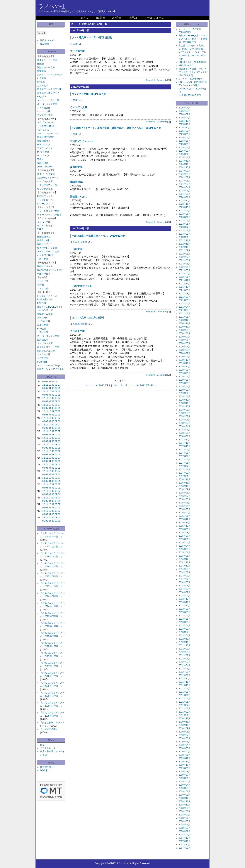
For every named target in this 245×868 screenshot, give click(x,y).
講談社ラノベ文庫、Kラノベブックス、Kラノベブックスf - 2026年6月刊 (193, 72)
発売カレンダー (48, 40)
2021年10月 (185, 287)
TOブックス (43, 130)
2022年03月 (185, 270)
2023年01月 (185, 237)
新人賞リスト (47, 767)
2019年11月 (185, 363)
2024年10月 (185, 167)
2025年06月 (185, 141)
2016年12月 (185, 479)
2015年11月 (185, 523)
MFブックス (43, 152)
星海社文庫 (43, 340)
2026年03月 (185, 111)
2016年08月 (185, 493)
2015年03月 (185, 549)
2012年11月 (185, 642)
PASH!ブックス (45, 196)
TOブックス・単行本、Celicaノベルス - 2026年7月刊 (192, 89)
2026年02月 (185, 114)
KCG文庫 (42, 329)
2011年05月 (185, 702)
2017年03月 (185, 469)
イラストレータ (48, 748)
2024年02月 (185, 194)
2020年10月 (185, 327)
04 (47, 382)
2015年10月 (185, 526)
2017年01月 (185, 476)
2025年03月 (185, 151)
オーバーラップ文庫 (47, 104)
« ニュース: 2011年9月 (98, 385)
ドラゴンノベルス (46, 122)
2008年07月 (185, 815)
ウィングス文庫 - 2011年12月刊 (89, 94)
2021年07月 (185, 297)
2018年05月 (185, 423)
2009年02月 (185, 791)
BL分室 (101, 18)
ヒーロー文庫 (44, 111)
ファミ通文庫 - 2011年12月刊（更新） (92, 38)
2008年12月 (185, 798)
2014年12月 (185, 559)
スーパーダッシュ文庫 (48, 336)
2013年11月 (185, 602)
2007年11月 (185, 841)
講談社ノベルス (45, 266)
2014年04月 (185, 586)
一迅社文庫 (43, 332)
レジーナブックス (46, 204)
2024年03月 (185, 191)
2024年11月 (185, 164)
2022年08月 (185, 254)
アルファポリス (45, 148)
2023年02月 (185, 234)
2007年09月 (185, 848)
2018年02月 (185, 433)
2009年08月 (185, 772)
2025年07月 (185, 138)
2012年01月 (185, 675)
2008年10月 (185, 805)
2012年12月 (185, 639)
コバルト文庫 (44, 321)
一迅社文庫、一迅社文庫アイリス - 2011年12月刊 (98, 236)
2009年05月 (185, 782)
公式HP (74, 44)
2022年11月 (185, 244)
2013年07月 (185, 616)
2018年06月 (185, 420)
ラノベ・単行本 (45, 226)
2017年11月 (185, 443)
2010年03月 (185, 748)
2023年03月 (185, 231)
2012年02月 (185, 672)
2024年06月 (185, 181)
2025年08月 (185, 134)
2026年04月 (185, 108)
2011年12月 (185, 679)
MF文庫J (41, 97)
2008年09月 (185, 808)
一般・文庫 (43, 259)
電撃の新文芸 (44, 141)
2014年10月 (185, 566)
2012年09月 (185, 649)
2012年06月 (185, 659)
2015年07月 (185, 536)
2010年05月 (185, 742)
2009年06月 (185, 778)
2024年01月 (185, 197)
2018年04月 (185, 426)
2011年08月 (185, 692)
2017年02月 (185, 473)
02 (53, 382)
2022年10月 (185, 247)
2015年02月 (185, 552)
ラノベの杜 (52, 6)
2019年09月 (185, 370)
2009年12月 (185, 758)
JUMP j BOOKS (45, 167)
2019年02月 (185, 393)
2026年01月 (185, 118)
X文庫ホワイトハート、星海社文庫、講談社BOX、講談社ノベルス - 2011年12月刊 (116, 128)
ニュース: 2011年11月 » (142, 385)
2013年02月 (185, 632)
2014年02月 (185, 592)
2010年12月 (185, 718)
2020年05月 (185, 343)
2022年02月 (185, 274)
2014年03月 (185, 589)
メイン (85, 18)
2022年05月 (185, 264)
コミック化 (43, 288)
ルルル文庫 (43, 325)
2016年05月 (185, 503)
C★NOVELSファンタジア (50, 270)
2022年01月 (185, 277)
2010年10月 (185, 725)
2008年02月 (185, 831)
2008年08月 (185, 811)
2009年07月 (185, 775)
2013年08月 (185, 612)
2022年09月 (185, 250)
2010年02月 (185, 752)
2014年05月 (185, 582)
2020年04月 (185, 347)
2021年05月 (185, 304)
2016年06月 (185, 499)
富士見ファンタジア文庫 (49, 89)
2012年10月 (185, 645)
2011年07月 (185, 695)
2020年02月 (185, 353)
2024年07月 (185, 177)
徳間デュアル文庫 (46, 351)
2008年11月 (185, 801)
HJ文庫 (41, 64)
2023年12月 (185, 201)
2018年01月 (185, 436)
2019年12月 (185, 360)
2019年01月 (185, 396)
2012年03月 (185, 669)
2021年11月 (185, 284)
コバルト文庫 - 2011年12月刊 (88, 318)
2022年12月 (185, 240)
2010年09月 (185, 728)
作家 (42, 745)
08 (56, 385)
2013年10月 (185, 606)
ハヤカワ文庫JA (45, 255)
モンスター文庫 (45, 115)
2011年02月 (185, 712)
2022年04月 (185, 267)
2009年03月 (185, 788)
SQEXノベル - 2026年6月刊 (192, 62)
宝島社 (40, 159)
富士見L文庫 (43, 240)
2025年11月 (185, 124)
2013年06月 (185, 619)
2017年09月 (185, 450)
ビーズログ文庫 (45, 181)
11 (47, 385)
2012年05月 (185, 662)
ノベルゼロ (43, 318)
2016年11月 (185, 483)
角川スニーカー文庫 (47, 60)
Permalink (151, 80)
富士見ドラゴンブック (48, 93)
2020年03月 (185, 350)
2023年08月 (185, 214)
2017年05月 (185, 463)
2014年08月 (185, 572)
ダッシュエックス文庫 (48, 100)
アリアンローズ (45, 200)
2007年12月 (185, 838)
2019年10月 (185, 367)
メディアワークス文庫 (48, 252)
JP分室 (117, 18)
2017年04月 (185, 466)
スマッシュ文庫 (45, 343)
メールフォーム (154, 18)
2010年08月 (185, 732)
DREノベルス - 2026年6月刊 (193, 82)
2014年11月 (185, 562)
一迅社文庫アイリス (47, 185)
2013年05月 (185, 622)
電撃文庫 (42, 71)
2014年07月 (185, 576)
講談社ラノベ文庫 (46, 67)
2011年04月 (185, 705)
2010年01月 (185, 755)
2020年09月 (185, 330)
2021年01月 (185, 317)
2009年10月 (185, 765)
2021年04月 (185, 307)
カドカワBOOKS (46, 126)
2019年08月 (185, 373)
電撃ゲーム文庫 (45, 314)
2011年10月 (185, 685)
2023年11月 (185, 204)
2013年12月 (185, 599)
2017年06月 (185, 460)
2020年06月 (185, 340)
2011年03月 (185, 708)
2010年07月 (185, 735)
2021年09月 (185, 290)
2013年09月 (185, 609)
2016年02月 (185, 513)
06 (44, 388)
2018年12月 (185, 400)
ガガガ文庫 (43, 86)
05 (44, 382)
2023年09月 (185, 211)
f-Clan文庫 (42, 362)
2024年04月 (185, 187)
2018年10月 (185, 406)
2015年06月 (185, 539)
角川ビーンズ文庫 (46, 174)
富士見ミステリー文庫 (48, 347)
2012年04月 (185, 665)
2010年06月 (185, 738)
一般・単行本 (44, 274)
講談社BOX (43, 163)
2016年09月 (185, 489)
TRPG (40, 229)
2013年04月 (185, 626)
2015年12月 (185, 519)
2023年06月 (185, 221)
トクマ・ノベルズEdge (49, 365)
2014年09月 (185, 569)
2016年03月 (185, 509)
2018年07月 (185, 416)
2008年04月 (185, 825)
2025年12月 (185, 121)
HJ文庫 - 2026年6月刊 (190, 95)
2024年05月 (185, 184)
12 (44, 385)
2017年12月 (185, 440)
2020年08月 (185, 333)
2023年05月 (185, 224)
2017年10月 (185, 446)
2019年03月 (185, 390)
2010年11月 (185, 722)
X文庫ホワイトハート (48, 178)
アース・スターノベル (48, 134)
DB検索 (44, 770)
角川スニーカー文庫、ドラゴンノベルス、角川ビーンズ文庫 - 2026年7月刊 (193, 39)
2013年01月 (185, 635)
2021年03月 (185, 310)
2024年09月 (185, 171)
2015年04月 (185, 546)
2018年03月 (185, 430)
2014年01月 (185, 596)
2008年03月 (185, 828)
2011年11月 (185, 682)
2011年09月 (185, 689)
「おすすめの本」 (49, 729)
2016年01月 (185, 516)
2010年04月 (185, 745)
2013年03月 (185, 629)
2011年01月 (185, 715)
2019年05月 (185, 383)
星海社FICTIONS (46, 137)
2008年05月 (185, 821)
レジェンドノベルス (47, 296)
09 (53, 385)
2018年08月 (185, 413)
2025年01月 (185, 157)
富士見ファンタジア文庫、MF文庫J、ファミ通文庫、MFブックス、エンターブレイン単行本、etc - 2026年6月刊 (192, 52)
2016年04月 (185, 506)
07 (59, 385)
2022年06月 (185, 260)
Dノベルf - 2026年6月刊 (190, 79)
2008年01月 (185, 835)
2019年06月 (185, 380)
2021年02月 (185, 313)
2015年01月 (185, 556)
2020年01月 (185, 357)
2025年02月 (185, 154)
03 (50, 382)
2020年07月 (185, 337)
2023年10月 (185, 207)
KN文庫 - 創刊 (186, 65)
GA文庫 (41, 82)
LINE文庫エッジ (45, 299)
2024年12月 (185, 161)
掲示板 (133, 18)
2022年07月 (185, 257)
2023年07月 (185, 217)
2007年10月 (185, 845)
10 (50, 385)
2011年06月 (185, 699)
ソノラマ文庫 (44, 354)
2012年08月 (185, 652)
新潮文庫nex (43, 237)
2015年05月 (185, 543)
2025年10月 (185, 128)
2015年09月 (185, 529)
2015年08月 (185, 533)
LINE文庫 (42, 303)
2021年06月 (185, 300)
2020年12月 (185, 320)
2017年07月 (185, 456)
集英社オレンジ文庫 (47, 248)
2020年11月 (185, 323)
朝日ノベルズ (44, 145)
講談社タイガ (44, 244)
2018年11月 (185, 403)
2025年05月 (185, 144)
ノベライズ (43, 281)
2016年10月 (185, 486)
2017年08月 (185, 453)
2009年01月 (185, 795)
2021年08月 (185, 294)
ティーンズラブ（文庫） (49, 211)
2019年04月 (185, 387)
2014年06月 (185, 579)
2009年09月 (185, 768)
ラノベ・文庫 (44, 222)
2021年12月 (185, 280)
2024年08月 (185, 174)
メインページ (120, 385)
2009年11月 (185, 762)
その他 (40, 285)
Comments (162, 80)
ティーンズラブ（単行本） (50, 215)
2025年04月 (185, 148)
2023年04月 (185, 227)
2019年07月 (185, 377)
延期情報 (45, 44)
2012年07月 (185, 655)
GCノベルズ (43, 156)
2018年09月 (185, 410)
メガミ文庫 (43, 358)
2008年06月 (185, 818)
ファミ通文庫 (44, 108)
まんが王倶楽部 (79, 242)
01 (56, 382)
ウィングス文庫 (45, 189)
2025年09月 (185, 131)
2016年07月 (185, 496)
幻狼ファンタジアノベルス (50, 369)
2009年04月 (185, 785)
